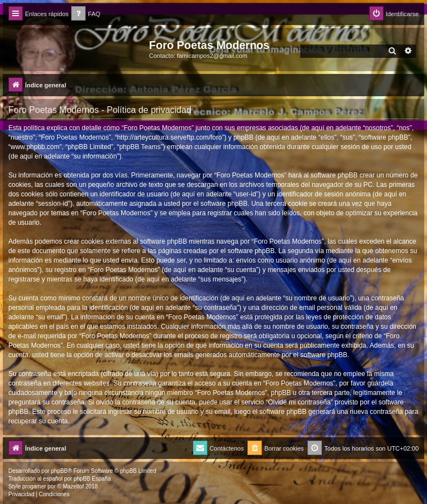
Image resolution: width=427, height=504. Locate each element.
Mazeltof (73, 486)
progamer (34, 486)
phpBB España (92, 479)
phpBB (59, 471)
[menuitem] (86, 14)
